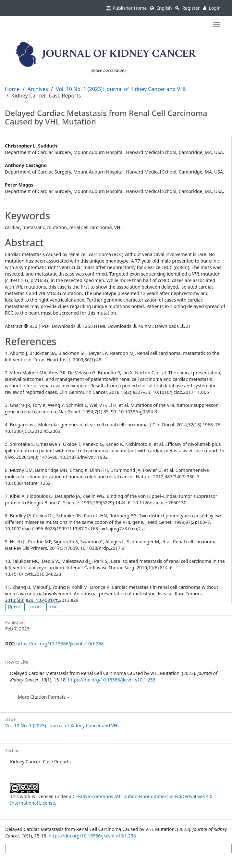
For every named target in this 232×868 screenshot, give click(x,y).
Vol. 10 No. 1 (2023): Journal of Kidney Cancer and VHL (121, 89)
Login (212, 8)
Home (12, 89)
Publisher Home (126, 8)
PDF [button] (17, 607)
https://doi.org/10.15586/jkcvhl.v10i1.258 (60, 644)
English (161, 8)
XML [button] (53, 607)
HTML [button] (36, 607)
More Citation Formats (44, 697)
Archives (38, 89)
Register (188, 8)
